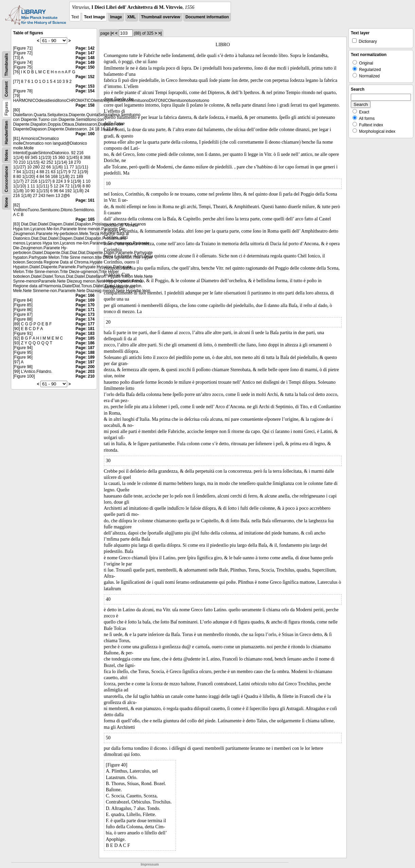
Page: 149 (85, 62)
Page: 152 (85, 77)
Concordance (6, 179)
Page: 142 (85, 48)
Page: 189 (85, 357)
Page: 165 (85, 219)
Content (6, 89)
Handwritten (6, 133)
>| (160, 33)
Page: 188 (85, 352)
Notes (6, 155)
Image (116, 17)
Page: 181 (85, 329)
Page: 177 (85, 324)
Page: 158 (85, 105)
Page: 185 (85, 338)
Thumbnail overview (160, 17)
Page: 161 (85, 200)
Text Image (94, 17)
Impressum (150, 864)
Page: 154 (85, 91)
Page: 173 (85, 314)
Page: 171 (85, 310)
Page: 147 (85, 53)
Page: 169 (85, 300)
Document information (207, 17)
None (6, 202)
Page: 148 (85, 58)
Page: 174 (85, 319)
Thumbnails (6, 65)
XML (132, 17)
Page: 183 (85, 333)
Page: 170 (85, 305)
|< (112, 33)
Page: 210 (85, 376)
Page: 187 (85, 348)
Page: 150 (85, 67)
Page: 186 (85, 343)
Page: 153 (85, 86)
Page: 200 (85, 367)
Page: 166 (85, 295)
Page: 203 (85, 372)
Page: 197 (85, 362)
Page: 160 (85, 134)
